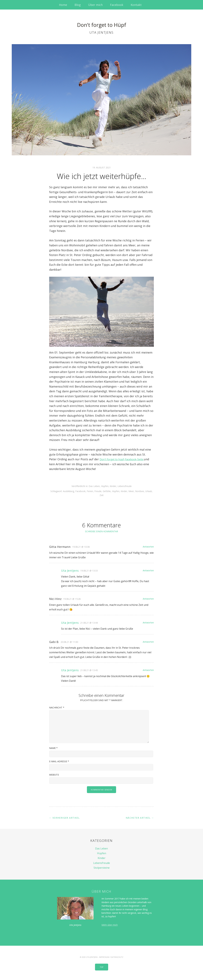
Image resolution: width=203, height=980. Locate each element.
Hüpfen (105, 486)
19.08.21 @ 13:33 (89, 571)
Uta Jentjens (70, 570)
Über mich (95, 5)
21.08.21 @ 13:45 (89, 670)
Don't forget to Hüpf (101, 23)
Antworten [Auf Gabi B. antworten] (148, 642)
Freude (98, 491)
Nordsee (140, 491)
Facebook (117, 5)
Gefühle (107, 491)
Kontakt (136, 5)
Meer (131, 491)
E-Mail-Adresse (59, 761)
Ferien (90, 491)
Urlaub (149, 491)
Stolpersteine (102, 868)
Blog (78, 5)
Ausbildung (69, 491)
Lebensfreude (125, 486)
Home (63, 5)
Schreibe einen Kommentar (101, 531)
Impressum (104, 957)
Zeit (102, 495)
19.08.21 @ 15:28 (72, 599)
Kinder (113, 486)
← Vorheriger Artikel (64, 818)
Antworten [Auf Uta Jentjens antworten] (148, 570)
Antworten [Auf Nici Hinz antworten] (148, 599)
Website (54, 775)
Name (53, 748)
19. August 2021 (102, 167)
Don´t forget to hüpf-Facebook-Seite (125, 459)
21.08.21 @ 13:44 (89, 623)
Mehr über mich (110, 925)
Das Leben (94, 486)
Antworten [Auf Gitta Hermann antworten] (148, 547)
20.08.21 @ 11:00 (69, 642)
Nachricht (57, 708)
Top (102, 967)
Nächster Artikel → (140, 818)
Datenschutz (117, 957)
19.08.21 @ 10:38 (81, 547)
